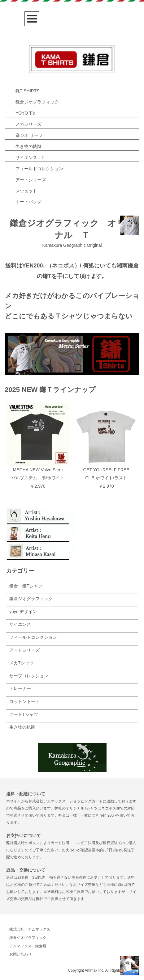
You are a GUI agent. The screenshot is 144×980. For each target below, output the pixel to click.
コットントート (24, 701)
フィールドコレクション (39, 169)
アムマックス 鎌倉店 (28, 946)
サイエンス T (30, 158)
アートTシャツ (24, 714)
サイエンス (20, 624)
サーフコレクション (29, 676)
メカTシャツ (22, 663)
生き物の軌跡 (28, 146)
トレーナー (20, 688)
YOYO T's (25, 113)
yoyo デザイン (23, 612)
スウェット (26, 191)
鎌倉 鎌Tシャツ (26, 586)
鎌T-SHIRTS (28, 91)
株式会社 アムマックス (30, 929)
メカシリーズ (28, 124)
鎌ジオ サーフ (29, 135)
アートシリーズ (31, 180)
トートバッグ (28, 202)
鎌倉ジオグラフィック (37, 102)
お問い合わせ (20, 954)
